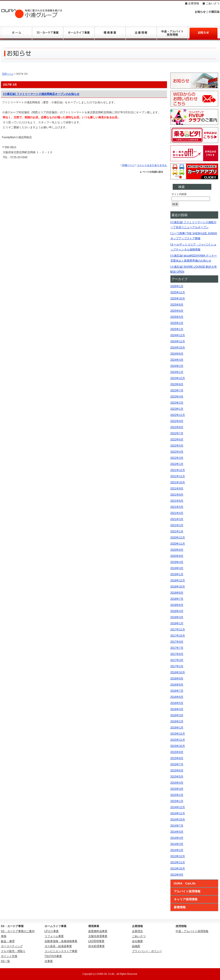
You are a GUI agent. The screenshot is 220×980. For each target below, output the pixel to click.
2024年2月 (177, 366)
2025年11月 (178, 292)
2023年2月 (177, 403)
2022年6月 (177, 439)
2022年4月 (177, 452)
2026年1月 (177, 286)
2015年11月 (178, 740)
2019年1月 (177, 574)
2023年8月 (177, 384)
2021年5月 (177, 507)
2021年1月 (177, 531)
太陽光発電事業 (98, 936)
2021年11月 (178, 476)
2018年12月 (178, 580)
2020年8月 (177, 556)
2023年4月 (177, 397)
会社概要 (137, 941)
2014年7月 (177, 826)
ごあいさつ (212, 3)
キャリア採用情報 (186, 899)
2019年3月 (177, 568)
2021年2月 (177, 525)
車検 (4, 936)
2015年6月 (177, 770)
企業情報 (194, 3)
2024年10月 (178, 348)
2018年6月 (177, 605)
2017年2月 (177, 666)
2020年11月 (178, 544)
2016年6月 (177, 697)
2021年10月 (178, 482)
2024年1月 (177, 372)
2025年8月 (177, 305)
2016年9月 (177, 679)
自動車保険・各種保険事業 (61, 941)
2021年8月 (177, 495)
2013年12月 (178, 856)
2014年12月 (178, 807)
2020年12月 (178, 538)
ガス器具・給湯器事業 (58, 946)
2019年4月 (177, 562)
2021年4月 (177, 513)
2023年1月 (177, 409)
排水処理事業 (96, 946)
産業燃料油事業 (98, 931)
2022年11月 (178, 415)
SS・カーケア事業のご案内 (18, 931)
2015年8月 (177, 758)
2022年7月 (177, 433)
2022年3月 (177, 458)
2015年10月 (178, 746)
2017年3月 (177, 660)
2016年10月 (178, 672)
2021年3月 (177, 519)
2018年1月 (177, 623)
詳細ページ (128, 165)
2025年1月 (177, 329)
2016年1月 (177, 728)
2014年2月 (177, 850)
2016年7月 (177, 691)
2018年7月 (177, 599)
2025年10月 (178, 299)
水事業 (49, 961)
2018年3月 (177, 617)
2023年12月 (178, 378)
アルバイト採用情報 (187, 891)
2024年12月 (178, 335)
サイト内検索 (179, 194)
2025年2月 (177, 323)
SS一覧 (5, 961)
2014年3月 (177, 844)
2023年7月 (177, 390)
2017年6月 (177, 654)
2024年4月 (177, 360)
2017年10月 (178, 636)
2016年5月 (177, 703)
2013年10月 (178, 869)
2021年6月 (177, 501)
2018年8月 (177, 593)
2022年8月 (177, 427)
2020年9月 (177, 550)
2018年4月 (177, 611)
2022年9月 (177, 421)
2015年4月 (177, 783)
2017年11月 (178, 629)
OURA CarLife (185, 883)
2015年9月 (177, 752)
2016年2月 (177, 721)
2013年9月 (177, 875)
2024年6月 (177, 354)
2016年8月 (177, 685)
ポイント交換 (9, 956)
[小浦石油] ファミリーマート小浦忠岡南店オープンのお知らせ (41, 94)
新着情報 (180, 907)
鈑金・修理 (8, 941)
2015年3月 (177, 789)
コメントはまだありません (152, 165)
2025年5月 (177, 317)
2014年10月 (178, 820)
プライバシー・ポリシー (147, 951)
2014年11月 (178, 813)
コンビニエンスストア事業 (61, 951)
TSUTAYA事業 (53, 956)
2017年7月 (177, 648)
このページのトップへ (153, 173)
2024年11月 (178, 341)
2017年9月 (177, 642)
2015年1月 (177, 801)
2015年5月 (177, 777)
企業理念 (137, 931)
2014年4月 (177, 838)
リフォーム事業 (54, 936)
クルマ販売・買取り (13, 951)
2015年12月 (178, 734)
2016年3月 (177, 715)
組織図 (136, 946)
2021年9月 (177, 489)
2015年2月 (177, 795)
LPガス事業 (52, 931)
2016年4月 (177, 709)
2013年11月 (178, 862)
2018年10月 (178, 587)
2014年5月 (177, 832)
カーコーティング (12, 946)
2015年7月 (177, 764)
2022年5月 (177, 446)
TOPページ (8, 74)
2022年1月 (177, 464)
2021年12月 (178, 470)
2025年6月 (177, 311)
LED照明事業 (96, 941)
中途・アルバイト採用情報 (192, 931)
